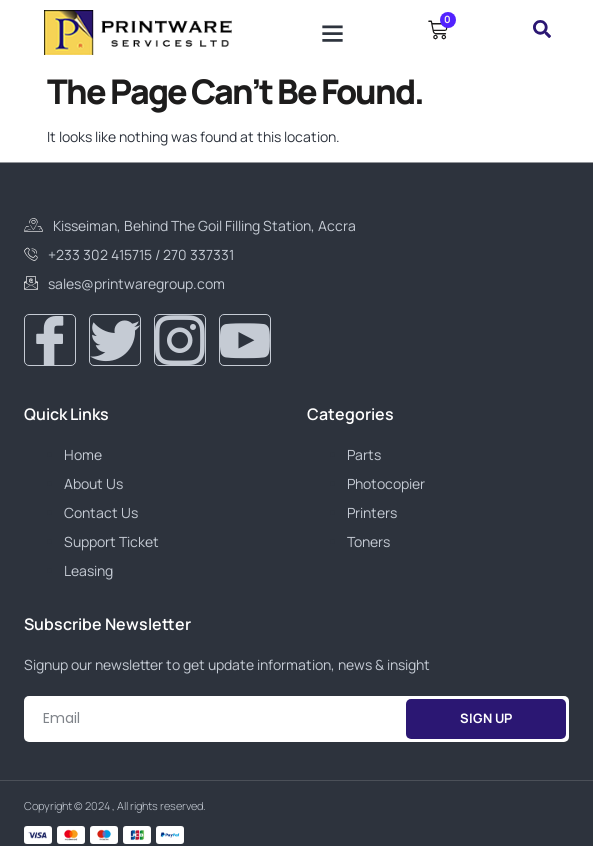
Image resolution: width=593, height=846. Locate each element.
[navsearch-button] (542, 32)
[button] (332, 32)
